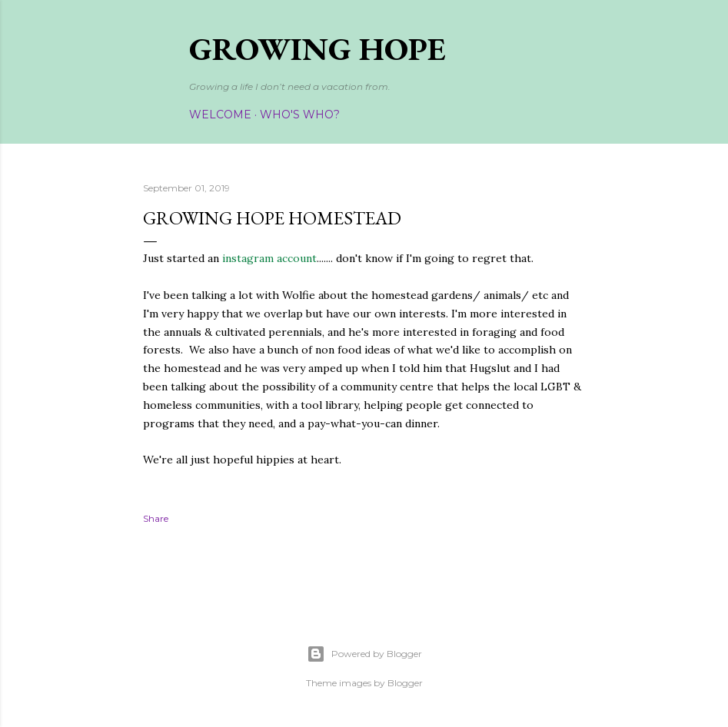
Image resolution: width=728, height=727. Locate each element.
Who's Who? (300, 115)
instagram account (268, 258)
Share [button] (156, 518)
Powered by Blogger (364, 654)
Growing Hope (317, 49)
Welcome (220, 115)
